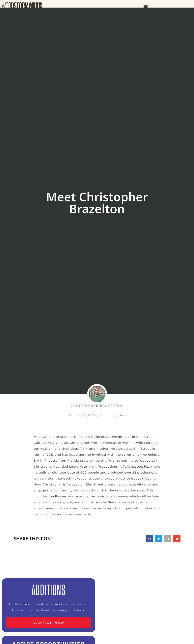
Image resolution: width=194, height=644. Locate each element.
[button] (146, 6)
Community (109, 415)
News (123, 415)
